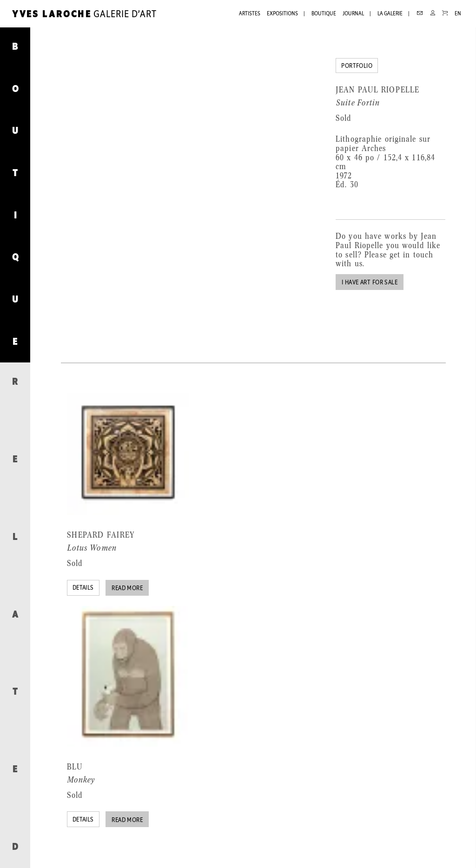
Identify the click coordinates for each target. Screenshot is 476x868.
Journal (353, 14)
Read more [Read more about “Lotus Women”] (127, 589)
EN (458, 14)
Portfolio (357, 66)
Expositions (282, 14)
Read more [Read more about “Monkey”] (127, 820)
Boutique (324, 14)
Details (83, 588)
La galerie (390, 14)
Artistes (250, 14)
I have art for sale (370, 283)
